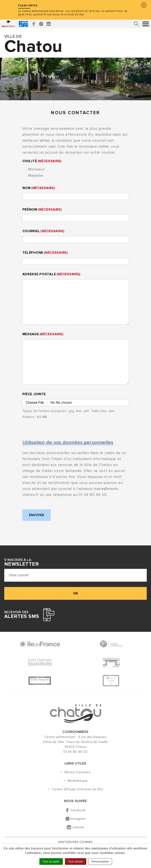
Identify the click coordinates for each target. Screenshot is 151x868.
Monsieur (36, 169)
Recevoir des (22, 615)
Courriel (44, 231)
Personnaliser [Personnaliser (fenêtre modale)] (100, 861)
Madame (36, 175)
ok (75, 593)
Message (43, 334)
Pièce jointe (34, 394)
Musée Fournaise (78, 772)
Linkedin (78, 827)
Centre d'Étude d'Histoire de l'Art (78, 789)
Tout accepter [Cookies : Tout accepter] (51, 861)
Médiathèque (78, 781)
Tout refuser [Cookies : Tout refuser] (76, 861)
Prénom (42, 210)
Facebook (78, 810)
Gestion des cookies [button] (75, 842)
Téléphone (45, 253)
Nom (39, 188)
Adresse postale (52, 274)
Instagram (78, 819)
